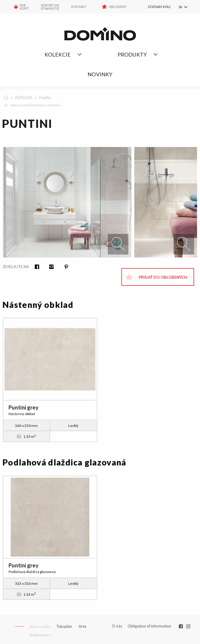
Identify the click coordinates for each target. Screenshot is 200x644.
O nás (117, 626)
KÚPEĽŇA (24, 98)
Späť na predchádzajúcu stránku (35, 105)
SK (180, 7)
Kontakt (79, 7)
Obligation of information (149, 626)
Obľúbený (118, 7)
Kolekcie (58, 55)
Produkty (132, 55)
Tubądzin (64, 626)
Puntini (45, 98)
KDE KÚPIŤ (24, 7)
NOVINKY (100, 74)
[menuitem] (154, 7)
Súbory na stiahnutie (50, 7)
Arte (82, 626)
